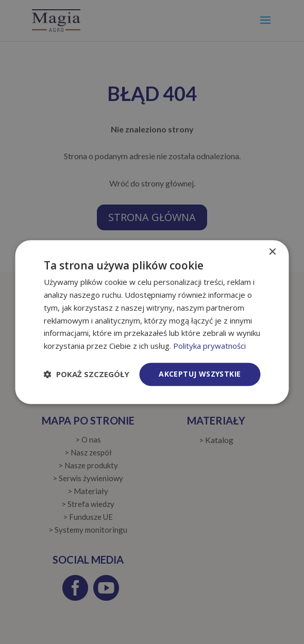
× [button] (272, 252)
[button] (87, 374)
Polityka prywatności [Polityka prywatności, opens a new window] (209, 346)
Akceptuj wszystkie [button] (200, 374)
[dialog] (152, 322)
